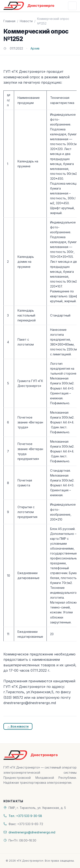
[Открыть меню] (72, 6)
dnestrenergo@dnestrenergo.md (32, 832)
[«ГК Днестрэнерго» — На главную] (29, 6)
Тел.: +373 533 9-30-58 (25, 816)
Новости (26, 21)
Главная (9, 21)
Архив (35, 48)
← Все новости (18, 726)
